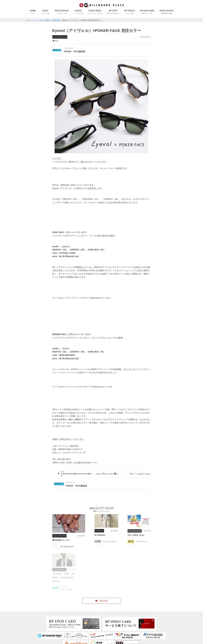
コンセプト (64, 616)
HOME (33, 12)
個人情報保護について (115, 620)
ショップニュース (37, 629)
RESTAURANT (62, 12)
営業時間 (88, 624)
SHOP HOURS (166, 12)
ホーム (28, 20)
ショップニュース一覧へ (102, 471)
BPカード (88, 616)
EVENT (78, 12)
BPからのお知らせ (39, 633)
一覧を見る (102, 561)
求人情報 (88, 620)
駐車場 (62, 633)
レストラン (35, 620)
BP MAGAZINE (147, 12)
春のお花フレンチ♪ (62, 535)
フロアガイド (65, 620)
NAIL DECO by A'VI (68, 541)
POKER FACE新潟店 (56, 20)
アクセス (63, 629)
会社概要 (108, 616)
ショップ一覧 (39, 20)
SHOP (45, 12)
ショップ (34, 616)
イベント (34, 624)
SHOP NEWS (95, 12)
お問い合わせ (111, 624)
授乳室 (62, 624)
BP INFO (113, 12)
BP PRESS (130, 12)
